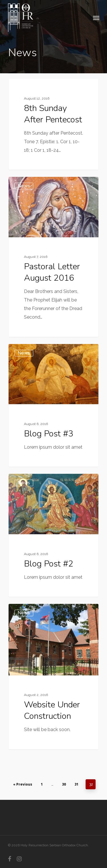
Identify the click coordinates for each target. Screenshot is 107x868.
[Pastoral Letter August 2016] (53, 257)
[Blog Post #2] (53, 535)
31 (76, 784)
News (24, 88)
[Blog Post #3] (53, 405)
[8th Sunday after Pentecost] (53, 124)
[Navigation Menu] (96, 18)
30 (64, 784)
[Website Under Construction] (53, 677)
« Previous (23, 784)
